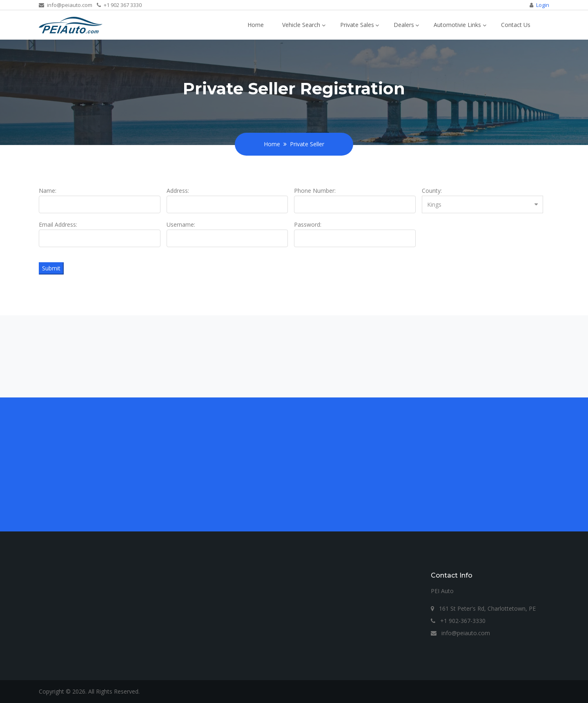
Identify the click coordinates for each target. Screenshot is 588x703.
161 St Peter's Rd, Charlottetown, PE (483, 608)
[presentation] (484, 236)
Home (256, 25)
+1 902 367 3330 (119, 5)
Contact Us (516, 25)
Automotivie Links (457, 25)
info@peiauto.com (66, 5)
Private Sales (357, 25)
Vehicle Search (301, 25)
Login (543, 5)
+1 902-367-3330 (458, 621)
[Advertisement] (284, 464)
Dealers (404, 25)
